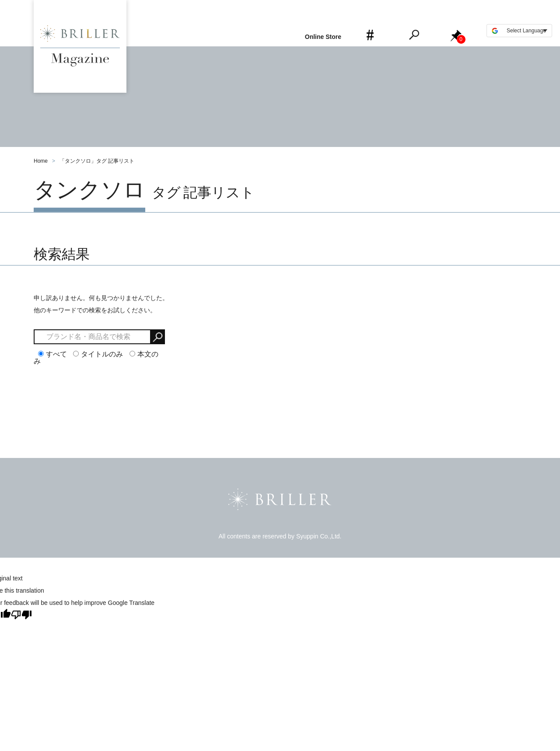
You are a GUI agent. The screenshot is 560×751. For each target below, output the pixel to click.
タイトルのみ (98, 354)
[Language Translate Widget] (519, 31)
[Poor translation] (21, 615)
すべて (52, 354)
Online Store (323, 37)
